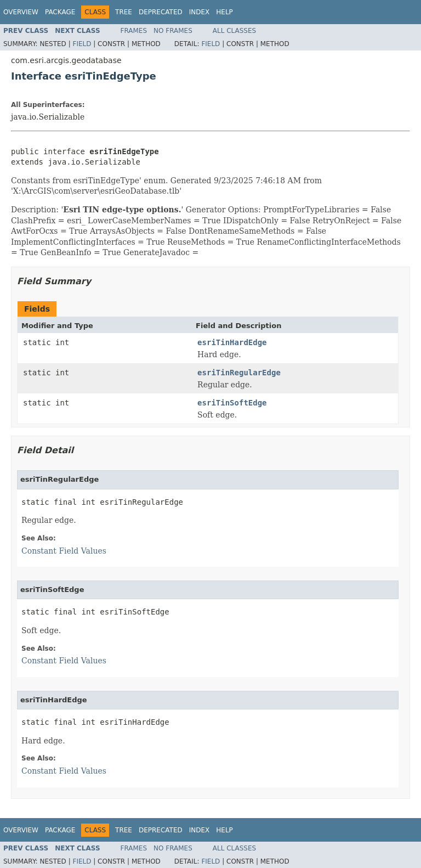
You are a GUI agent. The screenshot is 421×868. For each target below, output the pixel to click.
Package (60, 12)
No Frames (173, 31)
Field (82, 44)
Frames (134, 31)
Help (224, 12)
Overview (21, 12)
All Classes (234, 31)
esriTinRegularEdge (239, 373)
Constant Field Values (64, 551)
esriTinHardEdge (232, 342)
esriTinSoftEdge (232, 403)
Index (200, 12)
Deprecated (161, 12)
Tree (124, 12)
